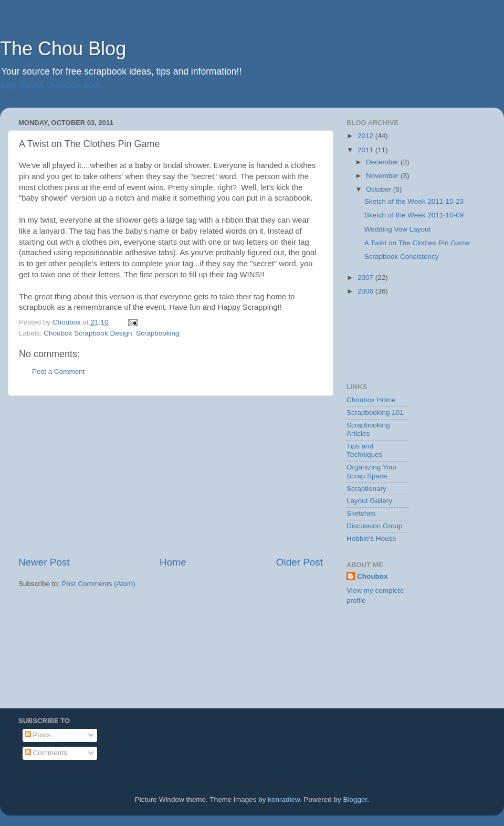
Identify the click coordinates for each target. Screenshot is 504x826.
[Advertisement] (171, 476)
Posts (38, 735)
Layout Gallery (369, 501)
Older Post (300, 562)
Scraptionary (366, 489)
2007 (366, 278)
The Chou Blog (63, 49)
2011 (366, 150)
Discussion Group (375, 526)
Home (173, 562)
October (380, 189)
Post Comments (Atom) (99, 584)
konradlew (284, 799)
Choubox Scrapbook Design (88, 333)
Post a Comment (59, 372)
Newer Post (44, 562)
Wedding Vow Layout (398, 229)
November (383, 176)
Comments (46, 753)
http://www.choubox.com (51, 85)
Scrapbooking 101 (375, 412)
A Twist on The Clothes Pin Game (417, 243)
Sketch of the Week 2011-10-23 (414, 201)
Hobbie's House (371, 539)
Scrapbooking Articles (368, 429)
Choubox (372, 576)
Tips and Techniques (364, 450)
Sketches (361, 513)
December (383, 162)
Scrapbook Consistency (402, 257)
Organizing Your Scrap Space (372, 471)
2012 (366, 136)
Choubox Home (371, 400)
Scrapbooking (158, 333)
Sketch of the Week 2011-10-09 (414, 215)
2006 (366, 291)
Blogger (355, 799)
